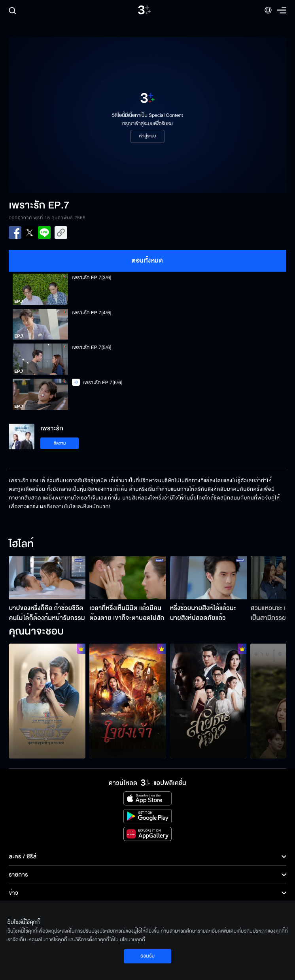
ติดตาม (60, 443)
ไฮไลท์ (21, 544)
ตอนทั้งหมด (147, 261)
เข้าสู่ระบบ (147, 136)
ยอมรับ (147, 956)
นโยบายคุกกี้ (132, 940)
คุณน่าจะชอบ (36, 632)
